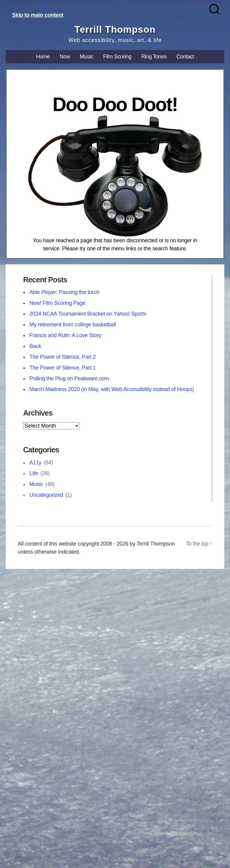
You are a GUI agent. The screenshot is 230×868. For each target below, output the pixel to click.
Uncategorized (46, 495)
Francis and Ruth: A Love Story (65, 335)
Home (43, 57)
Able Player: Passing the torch (64, 292)
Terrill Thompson (115, 29)
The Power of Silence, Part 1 (63, 368)
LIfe (34, 473)
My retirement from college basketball (73, 325)
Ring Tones (154, 57)
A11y (35, 462)
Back (35, 346)
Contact (185, 57)
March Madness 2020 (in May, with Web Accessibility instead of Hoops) (112, 389)
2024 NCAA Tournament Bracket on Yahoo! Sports (88, 314)
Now (65, 57)
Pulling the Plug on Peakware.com (69, 378)
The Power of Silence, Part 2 (63, 357)
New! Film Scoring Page (57, 303)
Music (87, 57)
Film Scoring (117, 57)
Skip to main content (38, 15)
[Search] (214, 9)
